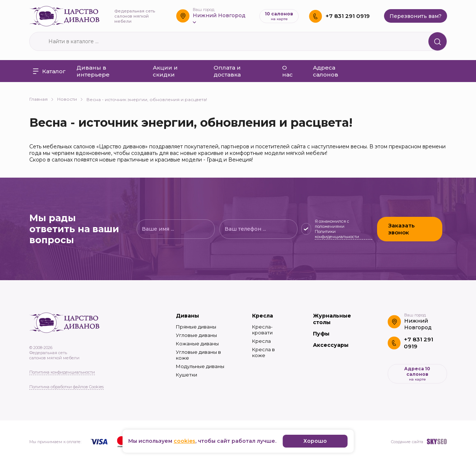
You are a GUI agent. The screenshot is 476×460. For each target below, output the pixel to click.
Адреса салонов (326, 71)
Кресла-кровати (262, 330)
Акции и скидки (165, 71)
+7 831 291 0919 (348, 16)
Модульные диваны (200, 366)
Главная (41, 99)
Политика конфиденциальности (62, 372)
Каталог (49, 71)
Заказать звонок (401, 229)
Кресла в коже (263, 352)
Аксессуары (331, 345)
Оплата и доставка (227, 71)
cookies (185, 441)
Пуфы (321, 334)
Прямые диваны (196, 327)
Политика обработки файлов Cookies (67, 387)
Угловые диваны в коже (198, 355)
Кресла (263, 316)
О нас (287, 71)
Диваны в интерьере (93, 71)
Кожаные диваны (197, 344)
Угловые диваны (196, 335)
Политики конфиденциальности (337, 234)
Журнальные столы (332, 319)
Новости (70, 99)
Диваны (187, 316)
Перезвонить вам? (416, 16)
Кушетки (187, 375)
